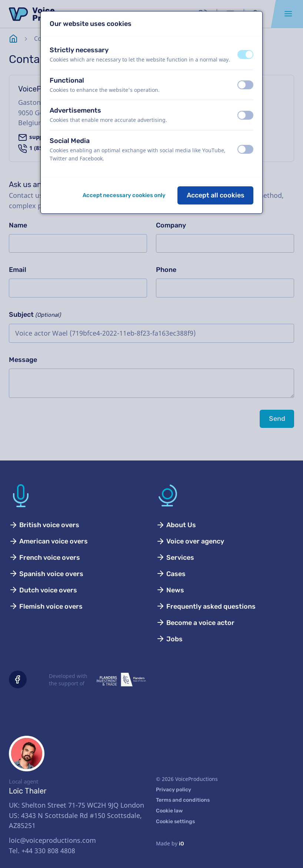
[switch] (245, 54)
